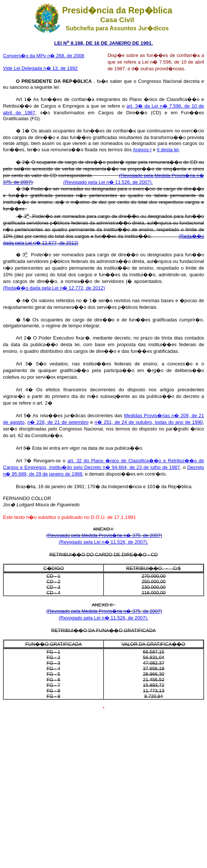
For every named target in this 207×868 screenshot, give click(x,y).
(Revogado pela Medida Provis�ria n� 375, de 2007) (104, 535)
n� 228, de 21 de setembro (58, 422)
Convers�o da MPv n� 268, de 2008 (44, 56)
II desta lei (168, 150)
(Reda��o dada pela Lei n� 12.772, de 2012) (54, 288)
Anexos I (142, 150)
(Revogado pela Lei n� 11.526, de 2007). (108, 182)
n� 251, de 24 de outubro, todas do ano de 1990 (149, 422)
